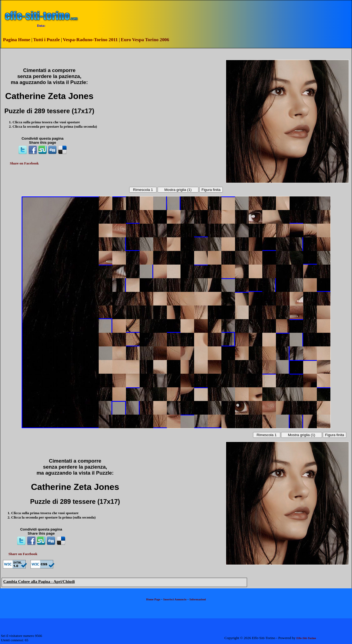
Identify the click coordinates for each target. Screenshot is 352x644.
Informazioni (198, 599)
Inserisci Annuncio (175, 599)
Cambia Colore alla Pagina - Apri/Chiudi (39, 582)
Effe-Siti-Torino (306, 638)
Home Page (153, 599)
